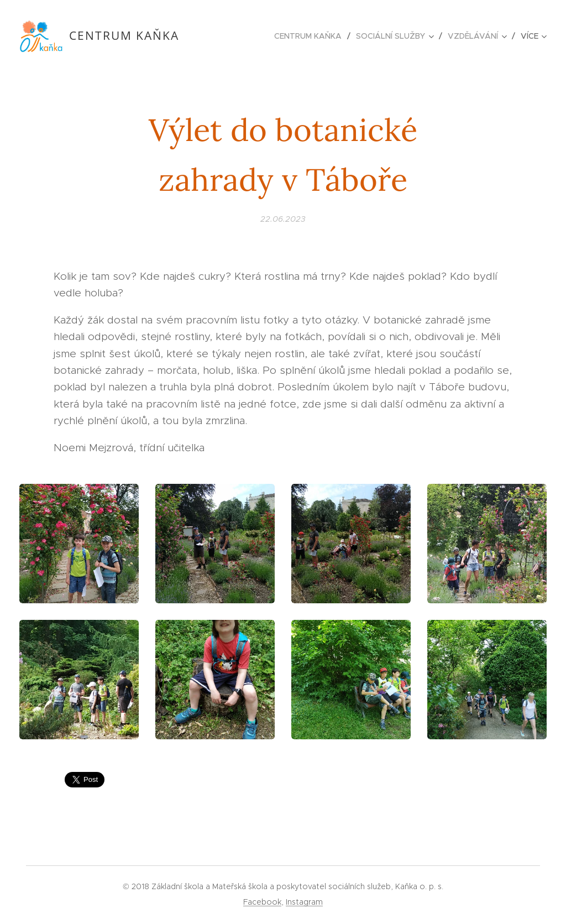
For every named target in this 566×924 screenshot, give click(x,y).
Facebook (262, 902)
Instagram (304, 902)
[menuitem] (311, 36)
